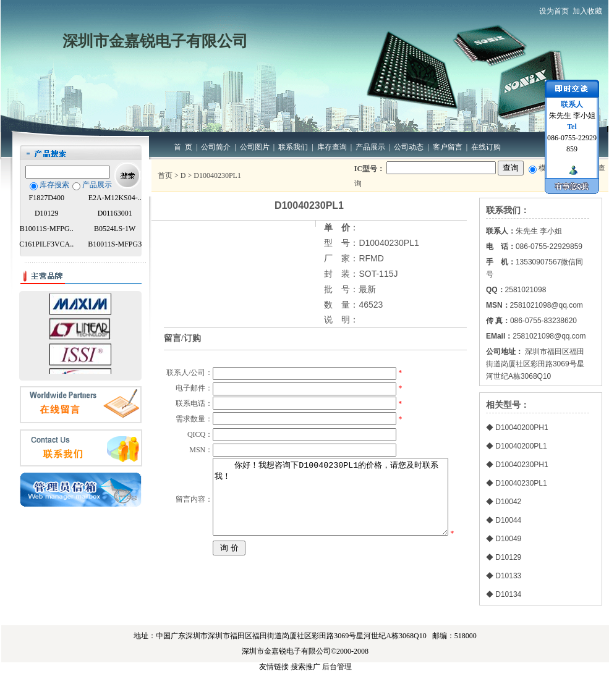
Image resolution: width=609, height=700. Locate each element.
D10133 (508, 576)
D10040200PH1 (522, 428)
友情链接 (274, 692)
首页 (165, 175)
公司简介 (216, 147)
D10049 (508, 539)
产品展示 (370, 147)
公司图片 (255, 147)
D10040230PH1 (522, 465)
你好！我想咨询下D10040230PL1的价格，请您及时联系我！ (331, 561)
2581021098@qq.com (549, 336)
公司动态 (409, 147)
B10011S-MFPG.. (47, 229)
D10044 (508, 520)
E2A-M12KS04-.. (115, 198)
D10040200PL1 (521, 446)
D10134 (508, 594)
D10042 (508, 502)
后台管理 (337, 692)
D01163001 (115, 213)
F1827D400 (47, 198)
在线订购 (486, 147)
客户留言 (448, 147)
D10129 (47, 213)
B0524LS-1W (115, 229)
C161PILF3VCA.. (46, 244)
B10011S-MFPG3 (115, 244)
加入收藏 (587, 11)
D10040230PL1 (521, 483)
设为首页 (554, 11)
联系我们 (293, 147)
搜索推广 (305, 692)
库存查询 (332, 147)
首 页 (183, 147)
